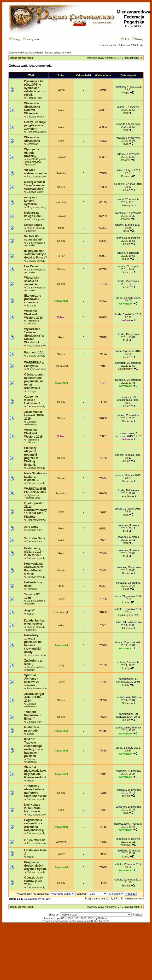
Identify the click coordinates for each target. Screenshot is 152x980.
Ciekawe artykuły (36, 261)
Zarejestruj (31, 39)
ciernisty (61, 202)
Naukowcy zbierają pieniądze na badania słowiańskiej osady (33, 644)
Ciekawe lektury (35, 117)
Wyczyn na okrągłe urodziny (32, 153)
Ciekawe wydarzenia (31, 423)
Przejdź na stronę (95, 899)
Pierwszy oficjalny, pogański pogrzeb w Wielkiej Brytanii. (31, 456)
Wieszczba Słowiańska (32, 139)
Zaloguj (15, 39)
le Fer (61, 256)
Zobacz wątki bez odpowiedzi (26, 53)
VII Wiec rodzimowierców (35, 172)
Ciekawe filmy (34, 530)
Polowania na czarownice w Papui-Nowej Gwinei (33, 569)
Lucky (61, 599)
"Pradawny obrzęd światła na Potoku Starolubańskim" (36, 791)
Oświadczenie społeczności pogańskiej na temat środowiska (34, 381)
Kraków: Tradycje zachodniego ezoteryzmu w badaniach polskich (34, 748)
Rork (61, 110)
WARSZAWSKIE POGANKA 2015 (35, 490)
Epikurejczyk (61, 366)
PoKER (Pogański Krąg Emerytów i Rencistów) (35, 162)
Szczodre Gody (35, 538)
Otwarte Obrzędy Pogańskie (35, 229)
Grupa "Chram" (35, 840)
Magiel (30, 614)
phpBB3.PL (104, 921)
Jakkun (61, 625)
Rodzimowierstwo (36, 177)
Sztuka (31, 734)
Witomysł (61, 842)
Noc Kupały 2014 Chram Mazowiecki (32, 808)
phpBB (61, 918)
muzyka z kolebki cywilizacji (31, 201)
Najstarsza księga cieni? (33, 214)
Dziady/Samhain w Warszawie (35, 622)
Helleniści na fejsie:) (33, 584)
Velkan (61, 317)
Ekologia (31, 306)
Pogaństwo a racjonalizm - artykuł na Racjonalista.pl (34, 825)
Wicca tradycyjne (36, 219)
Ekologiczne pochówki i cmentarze (33, 299)
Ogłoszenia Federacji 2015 (32, 497)
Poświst (61, 157)
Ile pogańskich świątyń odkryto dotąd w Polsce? (36, 254)
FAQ (124, 39)
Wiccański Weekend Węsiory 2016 (33, 314)
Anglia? (29, 610)
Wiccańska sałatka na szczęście (32, 281)
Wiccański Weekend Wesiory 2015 (33, 433)
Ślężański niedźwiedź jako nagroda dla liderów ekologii (35, 772)
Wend (61, 90)
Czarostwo (32, 144)
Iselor (61, 586)
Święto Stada (33, 225)
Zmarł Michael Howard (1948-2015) (34, 415)
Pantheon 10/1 (34, 352)
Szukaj (137, 39)
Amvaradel (61, 301)
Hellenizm (32, 589)
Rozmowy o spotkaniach (32, 322)
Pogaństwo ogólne (37, 132)
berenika (61, 493)
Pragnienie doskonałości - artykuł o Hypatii (35, 866)
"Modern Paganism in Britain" (33, 715)
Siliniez (61, 187)
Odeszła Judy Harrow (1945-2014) (34, 881)
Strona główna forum (22, 58)
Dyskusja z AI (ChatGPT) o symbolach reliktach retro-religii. (34, 88)
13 (122, 899)
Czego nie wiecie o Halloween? (32, 400)
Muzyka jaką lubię (36, 207)
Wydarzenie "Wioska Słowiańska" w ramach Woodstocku (34, 336)
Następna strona (134, 899)
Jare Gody (31, 527)
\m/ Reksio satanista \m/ (33, 238)
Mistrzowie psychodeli (32, 729)
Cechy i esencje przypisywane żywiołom (35, 125)
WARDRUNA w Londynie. (34, 364)
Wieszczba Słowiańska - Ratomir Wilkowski (33, 108)
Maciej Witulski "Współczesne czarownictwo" (35, 185)
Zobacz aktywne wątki (58, 53)
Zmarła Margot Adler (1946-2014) (34, 697)
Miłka (61, 228)
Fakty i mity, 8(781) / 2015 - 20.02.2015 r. (34, 552)
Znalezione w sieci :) (33, 662)
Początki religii (35, 98)
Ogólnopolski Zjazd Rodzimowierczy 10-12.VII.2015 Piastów (35, 510)
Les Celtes (31, 266)
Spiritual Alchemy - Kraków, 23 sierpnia (32, 680)
